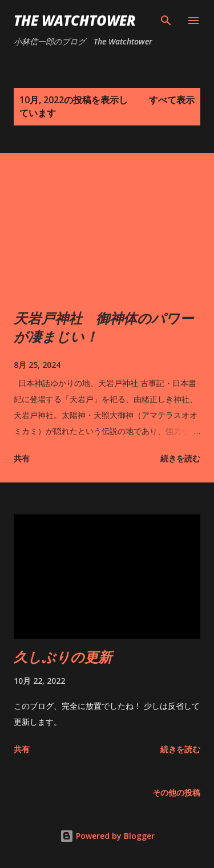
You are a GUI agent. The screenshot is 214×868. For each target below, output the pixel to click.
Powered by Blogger (107, 836)
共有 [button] (22, 458)
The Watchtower (75, 20)
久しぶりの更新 (63, 657)
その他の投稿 (176, 792)
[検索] (166, 21)
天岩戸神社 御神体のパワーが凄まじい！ (104, 327)
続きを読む (180, 458)
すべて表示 (172, 100)
